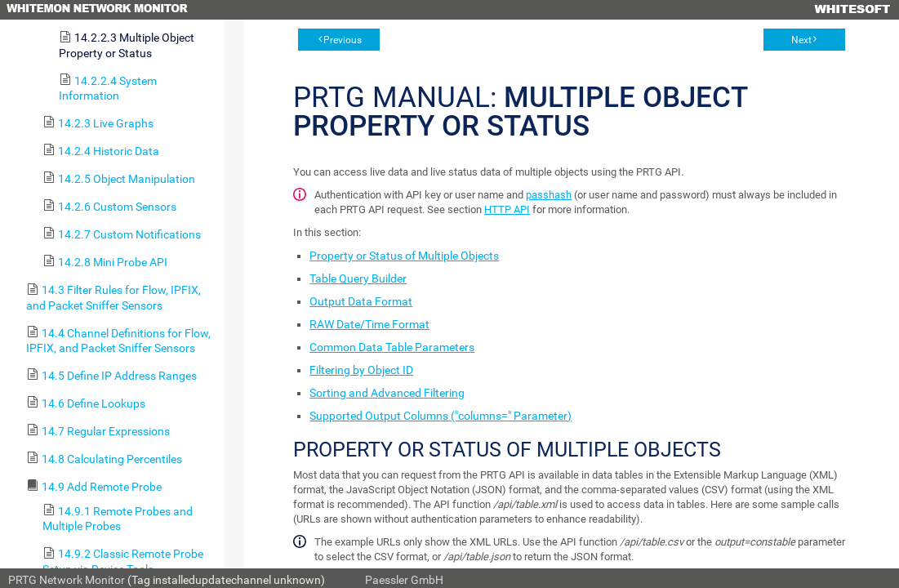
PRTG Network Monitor (67, 580)
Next (801, 40)
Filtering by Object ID (361, 370)
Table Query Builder (358, 278)
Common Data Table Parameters (392, 347)
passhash (549, 195)
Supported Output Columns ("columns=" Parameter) (441, 416)
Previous (343, 40)
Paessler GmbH (404, 580)
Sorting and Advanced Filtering (387, 393)
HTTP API (507, 209)
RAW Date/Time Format (369, 324)
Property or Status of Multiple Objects (404, 256)
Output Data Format (361, 301)
